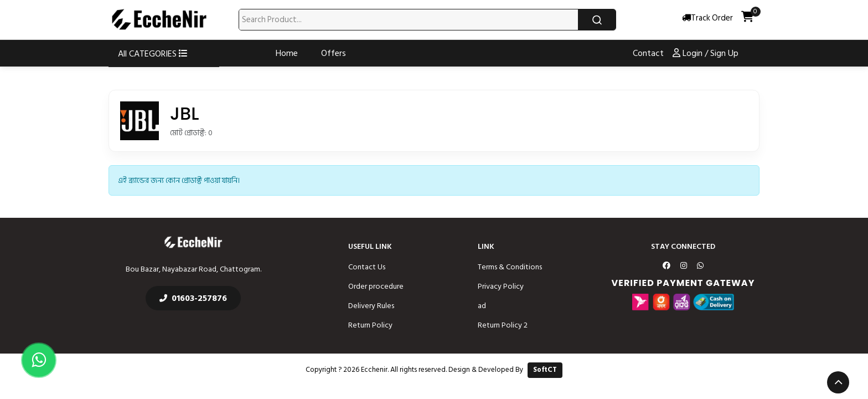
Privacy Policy (501, 286)
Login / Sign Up (706, 53)
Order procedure (376, 286)
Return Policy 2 (503, 325)
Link (486, 246)
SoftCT (545, 370)
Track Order (707, 19)
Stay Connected (683, 246)
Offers (334, 53)
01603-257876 (193, 298)
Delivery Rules (371, 306)
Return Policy (370, 325)
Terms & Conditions (510, 267)
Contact (648, 53)
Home (287, 53)
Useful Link (370, 246)
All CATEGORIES (153, 54)
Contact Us (367, 267)
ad (482, 306)
